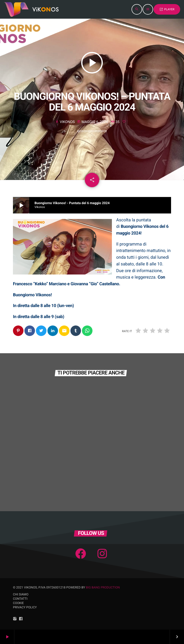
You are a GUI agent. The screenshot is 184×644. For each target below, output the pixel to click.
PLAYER (167, 9)
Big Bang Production (103, 588)
